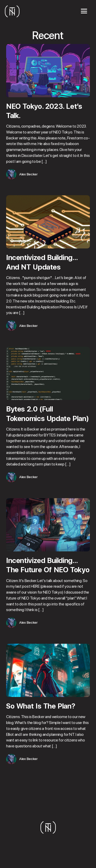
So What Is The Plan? (41, 706)
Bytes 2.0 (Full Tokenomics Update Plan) (47, 414)
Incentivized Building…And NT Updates (42, 262)
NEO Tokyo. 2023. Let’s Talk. (44, 111)
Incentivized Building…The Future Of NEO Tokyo (48, 565)
